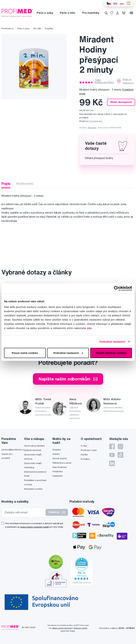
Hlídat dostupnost (121, 102)
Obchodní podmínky (34, 446)
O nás (84, 446)
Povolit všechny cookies (111, 353)
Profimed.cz (7, 28)
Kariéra (84, 454)
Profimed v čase (89, 450)
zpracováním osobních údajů (34, 527)
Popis (6, 184)
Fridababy (57, 471)
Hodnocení (25, 184)
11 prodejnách (95, 121)
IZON (121, 628)
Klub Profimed (60, 467)
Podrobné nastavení (112, 342)
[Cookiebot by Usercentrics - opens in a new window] (116, 289)
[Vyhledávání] (106, 13)
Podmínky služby (81, 628)
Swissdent (58, 476)
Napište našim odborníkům (68, 379)
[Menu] (131, 13)
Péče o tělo (67, 13)
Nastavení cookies (33, 489)
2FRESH (130, 628)
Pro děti (37, 28)
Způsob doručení (33, 450)
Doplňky (49, 28)
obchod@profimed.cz (13, 450)
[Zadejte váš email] (24, 512)
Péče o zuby (45, 13)
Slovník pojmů (60, 458)
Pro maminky (91, 13)
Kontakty (85, 459)
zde (89, 328)
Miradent (92, 128)
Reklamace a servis (62, 463)
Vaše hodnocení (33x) (104, 81)
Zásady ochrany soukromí (62, 628)
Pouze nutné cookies (25, 353)
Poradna (57, 450)
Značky (56, 454)
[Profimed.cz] (17, 13)
